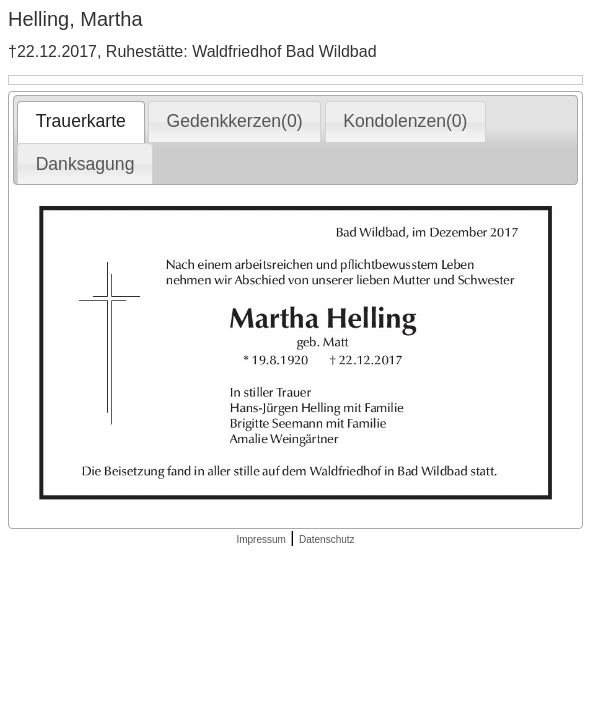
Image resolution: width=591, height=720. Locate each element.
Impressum (260, 539)
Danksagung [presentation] (85, 164)
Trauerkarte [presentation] (81, 121)
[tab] (80, 122)
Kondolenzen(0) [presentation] (405, 121)
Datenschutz (327, 539)
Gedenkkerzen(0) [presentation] (235, 121)
